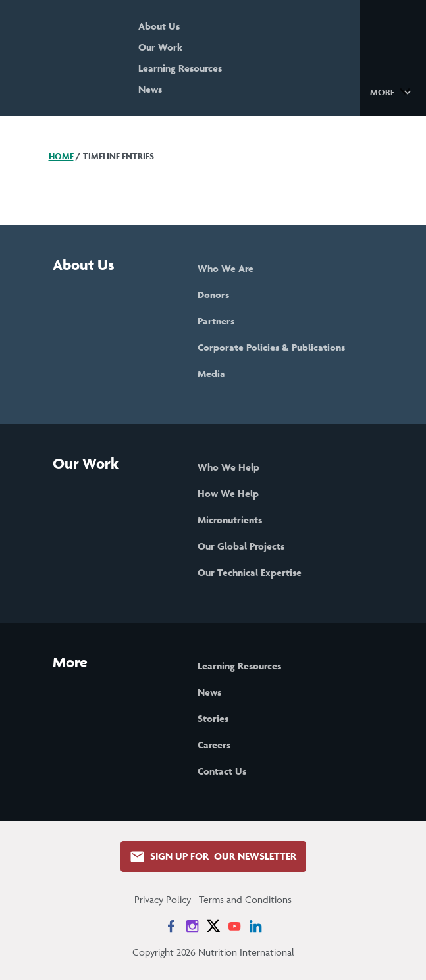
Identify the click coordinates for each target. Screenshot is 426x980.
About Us (159, 26)
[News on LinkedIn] (255, 926)
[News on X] (213, 926)
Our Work (160, 47)
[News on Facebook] (171, 926)
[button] (393, 91)
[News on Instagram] (192, 926)
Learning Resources (180, 68)
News (150, 89)
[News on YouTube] (234, 926)
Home (61, 156)
